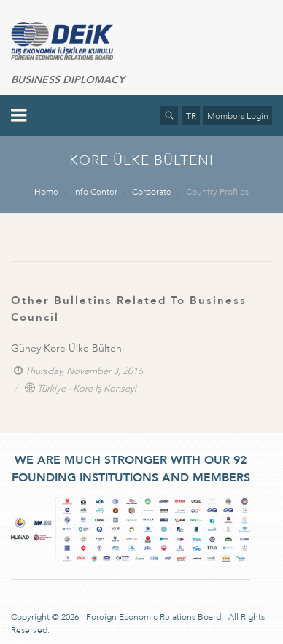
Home (46, 192)
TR (191, 116)
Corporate (152, 192)
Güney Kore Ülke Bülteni (67, 348)
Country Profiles (217, 192)
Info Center (95, 192)
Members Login (238, 116)
